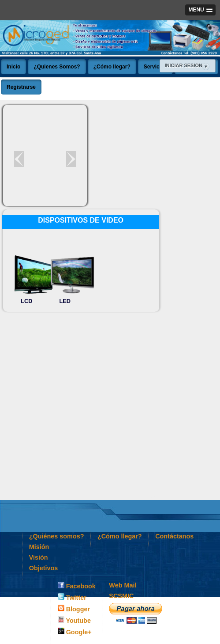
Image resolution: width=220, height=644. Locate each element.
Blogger (74, 609)
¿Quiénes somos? (57, 536)
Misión (39, 547)
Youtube (74, 620)
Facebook (77, 586)
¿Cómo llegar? (120, 536)
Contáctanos (174, 536)
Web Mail (123, 585)
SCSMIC (121, 596)
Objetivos (44, 568)
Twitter (72, 597)
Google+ (75, 632)
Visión (39, 557)
